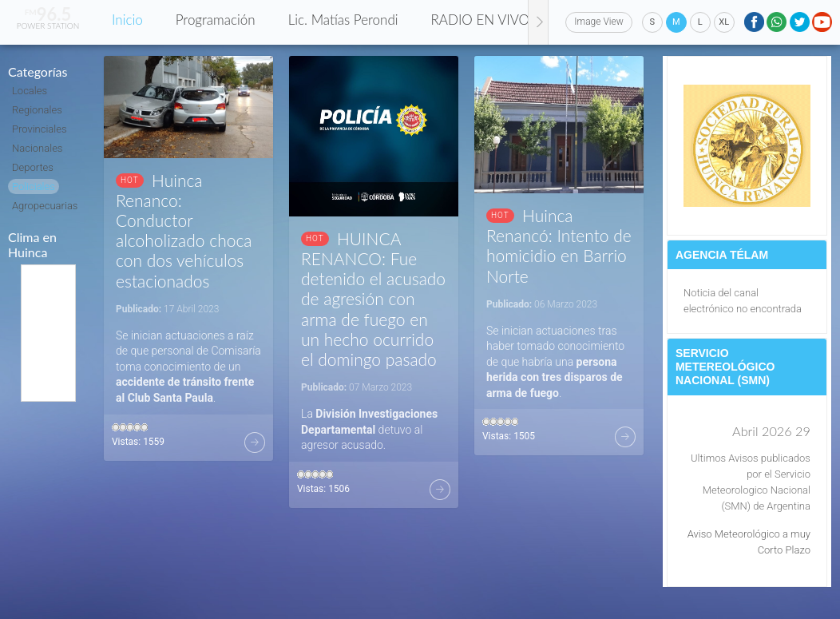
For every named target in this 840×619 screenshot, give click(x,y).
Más (255, 442)
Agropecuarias (45, 206)
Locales (30, 91)
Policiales (34, 186)
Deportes (33, 167)
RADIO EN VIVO (481, 20)
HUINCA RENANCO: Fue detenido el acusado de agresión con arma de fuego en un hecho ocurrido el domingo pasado (373, 299)
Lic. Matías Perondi (343, 20)
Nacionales (37, 148)
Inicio (127, 20)
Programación (216, 20)
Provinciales (40, 129)
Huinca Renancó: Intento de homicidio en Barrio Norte (559, 246)
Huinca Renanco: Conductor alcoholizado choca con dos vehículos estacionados (184, 230)
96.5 (48, 14)
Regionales (37, 110)
